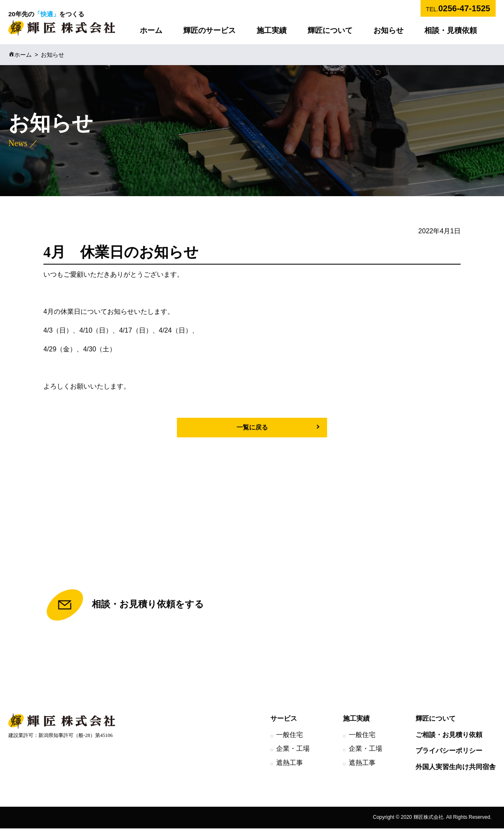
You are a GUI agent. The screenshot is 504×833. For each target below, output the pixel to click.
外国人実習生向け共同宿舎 (456, 772)
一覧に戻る (252, 428)
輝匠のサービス (209, 30)
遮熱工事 (290, 768)
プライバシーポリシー (449, 756)
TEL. (458, 8)
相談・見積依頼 (451, 30)
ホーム (151, 30)
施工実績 (272, 30)
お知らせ (388, 30)
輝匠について (330, 30)
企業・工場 (293, 753)
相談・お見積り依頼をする (125, 608)
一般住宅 (290, 739)
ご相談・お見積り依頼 (449, 739)
